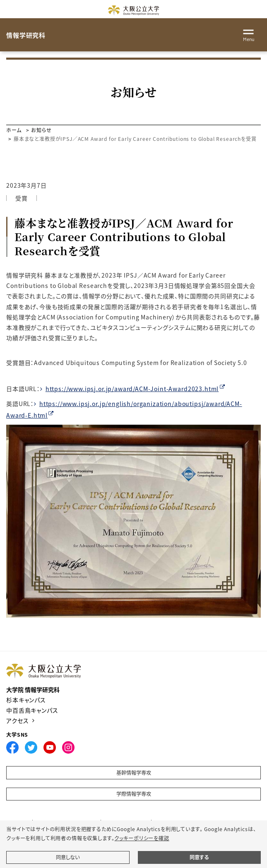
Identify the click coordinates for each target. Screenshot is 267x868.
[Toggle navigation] (248, 34)
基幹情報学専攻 (134, 773)
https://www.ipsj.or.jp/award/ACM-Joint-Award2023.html (132, 389)
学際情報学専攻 (134, 794)
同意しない (68, 857)
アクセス (17, 721)
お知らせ (41, 130)
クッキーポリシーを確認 (142, 838)
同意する (199, 857)
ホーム (14, 130)
